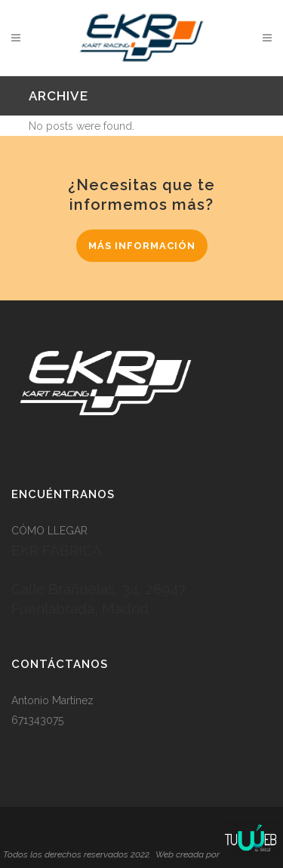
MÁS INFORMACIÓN (142, 246)
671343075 (37, 720)
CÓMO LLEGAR (49, 531)
